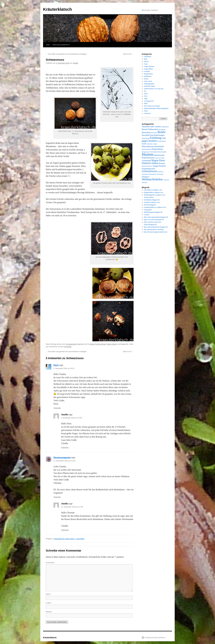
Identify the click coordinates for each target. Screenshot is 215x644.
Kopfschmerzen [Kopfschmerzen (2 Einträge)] (148, 158)
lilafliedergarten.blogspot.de (153, 212)
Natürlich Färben (150, 86)
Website (49, 612)
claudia (75, 63)
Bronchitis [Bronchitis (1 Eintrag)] (154, 133)
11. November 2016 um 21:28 (64, 461)
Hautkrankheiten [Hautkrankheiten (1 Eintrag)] (147, 149)
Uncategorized (71, 344)
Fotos (146, 64)
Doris (56, 365)
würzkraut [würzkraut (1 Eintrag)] (166, 180)
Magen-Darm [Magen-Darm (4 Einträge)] (158, 160)
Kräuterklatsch (57, 9)
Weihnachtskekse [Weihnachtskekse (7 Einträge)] (152, 179)
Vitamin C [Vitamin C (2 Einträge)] (146, 177)
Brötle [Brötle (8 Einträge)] (162, 132)
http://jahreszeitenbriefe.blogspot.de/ (156, 227)
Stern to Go (128, 54)
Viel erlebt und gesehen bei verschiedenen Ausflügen (66, 54)
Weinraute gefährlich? (61, 45)
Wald (146, 103)
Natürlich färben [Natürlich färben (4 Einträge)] (150, 163)
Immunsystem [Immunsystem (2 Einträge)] (159, 155)
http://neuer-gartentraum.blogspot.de (156, 217)
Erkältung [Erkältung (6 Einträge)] (156, 138)
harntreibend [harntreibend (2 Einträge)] (159, 146)
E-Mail (49, 603)
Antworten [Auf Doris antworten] (57, 408)
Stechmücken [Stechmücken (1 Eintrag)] (152, 174)
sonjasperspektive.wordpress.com (155, 207)
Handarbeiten (148, 74)
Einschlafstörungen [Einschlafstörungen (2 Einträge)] (157, 135)
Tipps (146, 99)
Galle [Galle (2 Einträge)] (164, 138)
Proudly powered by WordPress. (155, 638)
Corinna (147, 215)
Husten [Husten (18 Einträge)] (147, 154)
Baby (146, 59)
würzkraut (147, 113)
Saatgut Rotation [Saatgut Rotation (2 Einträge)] (159, 166)
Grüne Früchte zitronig (98, 344)
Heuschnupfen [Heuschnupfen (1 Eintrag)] (162, 152)
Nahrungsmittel (149, 84)
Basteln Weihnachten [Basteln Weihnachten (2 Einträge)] (150, 129)
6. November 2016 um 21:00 (72, 418)
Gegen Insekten (149, 66)
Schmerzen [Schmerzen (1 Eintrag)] (160, 172)
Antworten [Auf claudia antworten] (65, 447)
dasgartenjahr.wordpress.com (154, 192)
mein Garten (148, 81)
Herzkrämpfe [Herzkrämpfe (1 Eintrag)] (154, 152)
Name (49, 594)
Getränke (147, 71)
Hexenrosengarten (62, 457)
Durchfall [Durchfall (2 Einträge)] (145, 135)
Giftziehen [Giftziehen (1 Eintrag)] (150, 144)
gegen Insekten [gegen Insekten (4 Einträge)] (149, 141)
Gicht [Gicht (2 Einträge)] (144, 144)
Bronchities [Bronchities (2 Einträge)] (146, 132)
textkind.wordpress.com (152, 202)
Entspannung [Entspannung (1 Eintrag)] (146, 138)
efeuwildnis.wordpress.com (153, 190)
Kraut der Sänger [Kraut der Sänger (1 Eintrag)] (159, 158)
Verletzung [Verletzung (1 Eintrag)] (160, 174)
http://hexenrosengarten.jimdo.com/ (156, 232)
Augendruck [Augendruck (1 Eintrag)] (165, 127)
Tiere (146, 96)
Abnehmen (148, 57)
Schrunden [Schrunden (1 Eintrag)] (145, 174)
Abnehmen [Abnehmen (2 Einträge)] (146, 127)
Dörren (146, 61)
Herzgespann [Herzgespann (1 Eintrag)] (146, 152)
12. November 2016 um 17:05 (72, 507)
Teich (146, 94)
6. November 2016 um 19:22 (64, 368)
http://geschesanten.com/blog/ (154, 229)
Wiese (146, 111)
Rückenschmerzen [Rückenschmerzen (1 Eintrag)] (147, 166)
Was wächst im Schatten (152, 106)
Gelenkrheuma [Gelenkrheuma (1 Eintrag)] (162, 141)
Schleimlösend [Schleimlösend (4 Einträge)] (149, 171)
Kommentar (50, 563)
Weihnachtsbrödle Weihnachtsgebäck (156, 108)
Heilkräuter (148, 76)
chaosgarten (148, 210)
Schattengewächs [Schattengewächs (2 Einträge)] (148, 169)
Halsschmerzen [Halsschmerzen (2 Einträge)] (148, 146)
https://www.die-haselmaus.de (154, 220)
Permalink (68, 347)
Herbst (146, 79)
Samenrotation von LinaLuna (154, 89)
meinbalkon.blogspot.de (152, 200)
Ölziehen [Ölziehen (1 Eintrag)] (144, 182)
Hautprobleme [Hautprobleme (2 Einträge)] (157, 149)
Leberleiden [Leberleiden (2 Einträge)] (146, 161)
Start (48, 45)
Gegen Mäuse (148, 69)
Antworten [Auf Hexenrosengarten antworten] (57, 497)
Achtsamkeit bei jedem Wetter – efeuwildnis (69, 539)
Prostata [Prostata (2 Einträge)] (162, 163)
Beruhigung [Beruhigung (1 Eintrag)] (162, 129)
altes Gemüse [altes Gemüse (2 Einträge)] (156, 127)
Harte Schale (112, 344)
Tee (145, 91)
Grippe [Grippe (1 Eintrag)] (155, 144)
